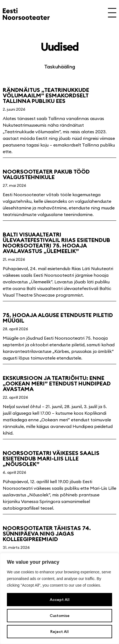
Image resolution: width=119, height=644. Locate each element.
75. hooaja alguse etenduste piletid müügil (58, 318)
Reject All (59, 632)
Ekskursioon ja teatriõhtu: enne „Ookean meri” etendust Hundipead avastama (57, 383)
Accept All (60, 600)
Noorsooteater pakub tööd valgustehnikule (46, 174)
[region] (59, 598)
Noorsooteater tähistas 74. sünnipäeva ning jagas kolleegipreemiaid (47, 533)
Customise (60, 616)
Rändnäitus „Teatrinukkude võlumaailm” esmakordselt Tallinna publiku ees (46, 95)
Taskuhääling (60, 67)
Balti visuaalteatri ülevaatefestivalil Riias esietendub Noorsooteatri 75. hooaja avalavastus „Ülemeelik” (56, 243)
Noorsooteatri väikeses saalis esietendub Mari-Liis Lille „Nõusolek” (51, 458)
